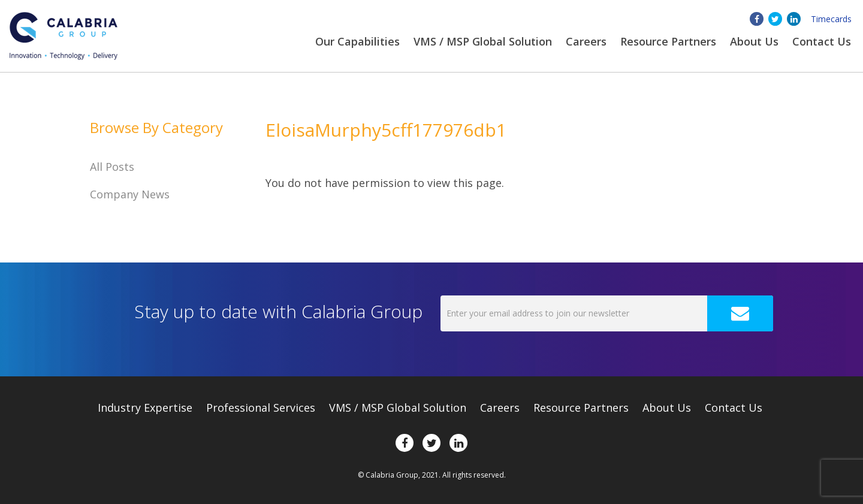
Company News (130, 194)
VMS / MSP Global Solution (483, 41)
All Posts (112, 167)
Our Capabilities (357, 41)
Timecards (831, 19)
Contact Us (822, 41)
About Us (667, 408)
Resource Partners (668, 41)
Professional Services (261, 408)
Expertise (145, 408)
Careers (586, 41)
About (754, 41)
